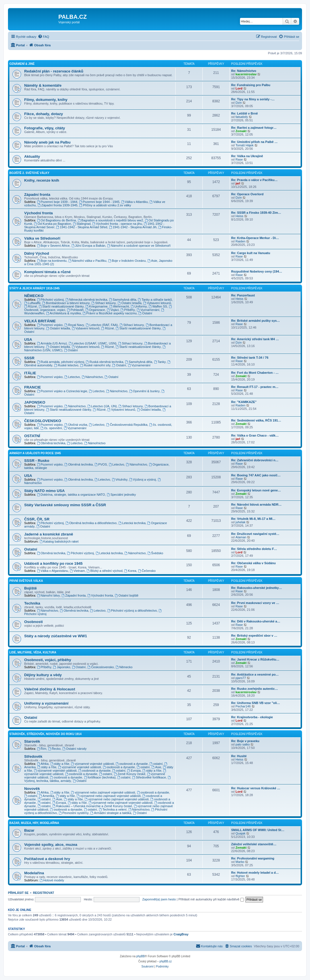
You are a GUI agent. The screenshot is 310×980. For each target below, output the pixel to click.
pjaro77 (241, 678)
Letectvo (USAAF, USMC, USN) (93, 343)
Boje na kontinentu (52, 261)
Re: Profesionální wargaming (253, 858)
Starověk (32, 741)
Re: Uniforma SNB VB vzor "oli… (255, 703)
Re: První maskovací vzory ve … (255, 603)
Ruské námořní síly (95, 365)
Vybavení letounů (157, 303)
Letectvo (72, 377)
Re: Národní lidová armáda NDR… (256, 504)
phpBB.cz (166, 961)
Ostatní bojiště (127, 595)
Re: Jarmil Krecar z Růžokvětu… (255, 659)
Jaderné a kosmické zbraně (49, 534)
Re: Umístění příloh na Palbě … (254, 142)
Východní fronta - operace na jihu (117, 224)
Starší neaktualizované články (61, 306)
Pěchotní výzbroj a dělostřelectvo (132, 611)
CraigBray (181, 934)
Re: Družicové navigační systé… (255, 534)
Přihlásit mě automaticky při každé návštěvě (211, 899)
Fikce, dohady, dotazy (44, 114)
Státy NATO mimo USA (44, 491)
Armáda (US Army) (52, 343)
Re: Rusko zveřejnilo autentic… (254, 689)
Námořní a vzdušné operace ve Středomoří (139, 246)
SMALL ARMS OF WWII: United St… (258, 830)
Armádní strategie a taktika (111, 813)
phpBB (141, 956)
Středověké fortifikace (149, 777)
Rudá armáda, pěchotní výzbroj (61, 362)
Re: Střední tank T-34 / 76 (250, 358)
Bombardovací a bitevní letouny (66, 303)
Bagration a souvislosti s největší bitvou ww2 (110, 220)
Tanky (160, 362)
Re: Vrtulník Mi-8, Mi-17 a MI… (253, 519)
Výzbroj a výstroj (143, 479)
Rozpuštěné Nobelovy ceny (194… (257, 271)
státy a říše (60, 764)
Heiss (239, 216)
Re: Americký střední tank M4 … (255, 339)
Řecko (54, 749)
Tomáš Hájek (245, 145)
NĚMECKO (34, 296)
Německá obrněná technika (86, 300)
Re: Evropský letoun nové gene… (256, 490)
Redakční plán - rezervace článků (54, 71)
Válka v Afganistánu (53, 571)
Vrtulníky (120, 479)
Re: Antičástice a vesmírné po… (255, 674)
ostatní (156, 764)
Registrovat (44, 893)
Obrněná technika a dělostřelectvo (91, 523)
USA (28, 340)
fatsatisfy (242, 117)
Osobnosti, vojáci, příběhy (48, 660)
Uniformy (139, 306)
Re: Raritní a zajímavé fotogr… (254, 128)
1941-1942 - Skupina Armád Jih (133, 227)
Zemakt (241, 131)
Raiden (240, 241)
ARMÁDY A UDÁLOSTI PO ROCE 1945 (35, 453)
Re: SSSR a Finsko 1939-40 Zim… (256, 213)
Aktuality (32, 156)
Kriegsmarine (97, 306)
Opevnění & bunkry (144, 391)
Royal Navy (74, 325)
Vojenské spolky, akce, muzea (51, 845)
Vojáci (113, 310)
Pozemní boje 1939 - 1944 (57, 202)
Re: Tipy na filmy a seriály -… (253, 99)
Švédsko (155, 553)
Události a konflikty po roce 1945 (53, 563)
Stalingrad (82, 224)
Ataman (241, 537)
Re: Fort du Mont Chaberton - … (255, 373)
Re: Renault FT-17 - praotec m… (255, 387)
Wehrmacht (119, 306)
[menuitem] (44, 37)
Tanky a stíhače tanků (155, 300)
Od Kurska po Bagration (52, 224)
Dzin (239, 103)
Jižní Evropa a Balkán (88, 246)
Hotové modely (52, 880)
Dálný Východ (37, 253)
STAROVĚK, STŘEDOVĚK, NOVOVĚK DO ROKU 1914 (45, 734)
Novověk (32, 789)
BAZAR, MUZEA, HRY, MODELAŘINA (34, 823)
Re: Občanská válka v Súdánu (253, 563)
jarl (238, 183)
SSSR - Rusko (37, 461)
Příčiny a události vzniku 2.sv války (105, 205)
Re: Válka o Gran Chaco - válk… (255, 435)
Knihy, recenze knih (42, 180)
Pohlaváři (75, 310)
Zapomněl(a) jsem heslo (159, 899)
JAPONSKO (35, 402)
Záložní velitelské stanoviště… (254, 844)
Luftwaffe (32, 303)
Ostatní (145, 313)
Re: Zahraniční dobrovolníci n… (255, 460)
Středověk (33, 756)
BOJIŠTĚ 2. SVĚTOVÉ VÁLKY (29, 173)
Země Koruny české (130, 774)
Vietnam (77, 571)
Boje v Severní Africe (53, 246)
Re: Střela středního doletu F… (254, 549)
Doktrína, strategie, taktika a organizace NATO (71, 495)
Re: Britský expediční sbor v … (254, 636)
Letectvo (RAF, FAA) (102, 325)
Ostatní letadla (130, 303)
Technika (32, 603)
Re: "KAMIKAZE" (244, 402)
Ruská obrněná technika (105, 362)
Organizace (95, 310)
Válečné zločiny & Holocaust (50, 689)
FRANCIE (33, 387)
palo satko (243, 744)
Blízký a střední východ (104, 571)
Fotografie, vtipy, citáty (45, 128)
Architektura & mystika (63, 313)
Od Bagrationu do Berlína (57, 220)
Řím (42, 749)
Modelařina (34, 873)
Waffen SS (158, 306)
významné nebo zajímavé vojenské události (103, 792)
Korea (130, 571)
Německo (124, 667)
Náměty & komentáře (43, 85)
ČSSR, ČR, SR (37, 519)
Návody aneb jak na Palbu (47, 142)
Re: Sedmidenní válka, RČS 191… (256, 420)
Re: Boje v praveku (245, 741)
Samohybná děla (123, 300)
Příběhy (128, 310)
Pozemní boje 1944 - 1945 (99, 202)
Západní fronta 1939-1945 (58, 205)
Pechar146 (243, 706)
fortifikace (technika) (100, 777)
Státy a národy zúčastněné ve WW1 (56, 636)
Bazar (29, 830)
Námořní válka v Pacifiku (87, 261)
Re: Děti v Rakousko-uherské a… (256, 621)
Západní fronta (37, 195)
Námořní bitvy (49, 595)
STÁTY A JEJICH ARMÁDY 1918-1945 (34, 288)
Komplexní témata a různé (47, 272)
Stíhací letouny (104, 303)
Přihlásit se (18, 893)
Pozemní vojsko (50, 325)
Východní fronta (38, 213)
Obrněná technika (51, 443)
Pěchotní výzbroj (50, 300)
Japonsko (62, 667)
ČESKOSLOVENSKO (43, 421)
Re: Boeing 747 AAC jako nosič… (256, 475)
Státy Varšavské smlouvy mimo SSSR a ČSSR (65, 505)
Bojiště (30, 588)
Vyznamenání (148, 310)
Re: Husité (239, 756)
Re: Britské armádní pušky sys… (255, 321)
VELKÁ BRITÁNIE (40, 321)
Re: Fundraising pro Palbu (251, 85)
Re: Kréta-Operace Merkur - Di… (255, 238)
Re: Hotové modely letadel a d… (255, 873)
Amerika (47, 796)
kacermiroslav (246, 74)
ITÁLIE (30, 373)
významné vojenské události (93, 764)
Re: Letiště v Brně (245, 113)
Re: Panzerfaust (243, 295)
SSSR (29, 358)
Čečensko (147, 571)
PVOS (101, 464)
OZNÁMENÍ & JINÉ (22, 64)
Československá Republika (127, 425)
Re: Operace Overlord (247, 194)
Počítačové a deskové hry (47, 859)
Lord (239, 88)
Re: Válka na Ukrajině (247, 156)
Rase (239, 159)
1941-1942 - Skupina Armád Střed (82, 227)
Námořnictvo (92, 377)
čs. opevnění (51, 428)
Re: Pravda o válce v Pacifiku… (254, 180)
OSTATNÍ (32, 436)
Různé (31, 306)
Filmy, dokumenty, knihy (46, 100)
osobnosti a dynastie (132, 764)
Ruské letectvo (66, 365)
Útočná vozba (76, 425)
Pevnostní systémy (74, 813)
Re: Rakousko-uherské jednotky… (257, 588)
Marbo (240, 862)
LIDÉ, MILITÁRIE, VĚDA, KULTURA (33, 652)
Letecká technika (132, 523)
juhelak (240, 522)
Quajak (240, 833)
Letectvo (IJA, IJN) (102, 406)
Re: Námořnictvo (244, 71)
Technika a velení (113, 809)
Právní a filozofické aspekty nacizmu (110, 313)
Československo (101, 667)
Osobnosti (33, 622)
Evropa (134, 771)
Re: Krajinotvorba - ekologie (252, 717)
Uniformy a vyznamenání (46, 703)
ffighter (240, 876)
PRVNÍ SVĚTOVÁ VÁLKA (26, 581)
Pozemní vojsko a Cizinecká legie (62, 391)
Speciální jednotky (121, 495)
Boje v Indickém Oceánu (127, 261)
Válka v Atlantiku (135, 202)
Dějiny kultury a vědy (43, 675)
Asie (156, 767)
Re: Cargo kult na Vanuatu (251, 253)
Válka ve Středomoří (42, 238)
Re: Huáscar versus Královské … (256, 788)
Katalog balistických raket (59, 541)
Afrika (43, 764)
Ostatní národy (74, 749)
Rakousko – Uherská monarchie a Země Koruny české (92, 806)
